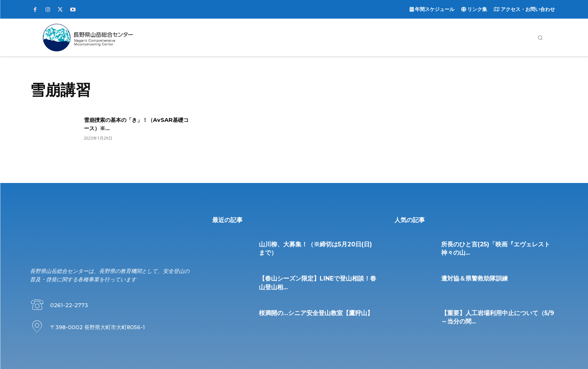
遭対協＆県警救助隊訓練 (474, 278)
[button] (540, 38)
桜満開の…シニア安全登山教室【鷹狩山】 (316, 313)
